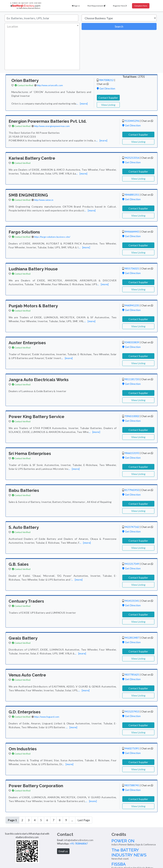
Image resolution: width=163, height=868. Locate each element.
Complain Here (141, 6)
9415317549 (132, 564)
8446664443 (132, 232)
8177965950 (132, 490)
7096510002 (132, 416)
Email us (63, 851)
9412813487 (132, 638)
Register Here (120, 6)
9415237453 (132, 711)
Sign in (76, 6)
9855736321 (132, 268)
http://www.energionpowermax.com (52, 126)
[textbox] (41, 26)
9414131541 (132, 601)
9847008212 (106, 80)
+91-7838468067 (79, 844)
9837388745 (132, 785)
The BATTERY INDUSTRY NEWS (136, 854)
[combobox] (42, 46)
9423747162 (132, 527)
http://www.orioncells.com (50, 85)
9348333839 (132, 342)
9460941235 (132, 305)
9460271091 (132, 748)
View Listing (108, 105)
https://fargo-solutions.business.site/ (52, 237)
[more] (84, 103)
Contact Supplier (108, 98)
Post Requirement (96, 6)
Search (119, 26)
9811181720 (132, 379)
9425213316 (132, 158)
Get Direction (106, 88)
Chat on (103, 84)
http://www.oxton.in (44, 200)
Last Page (84, 820)
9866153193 (132, 453)
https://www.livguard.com (47, 717)
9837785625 (132, 675)
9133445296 (132, 121)
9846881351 (132, 195)
